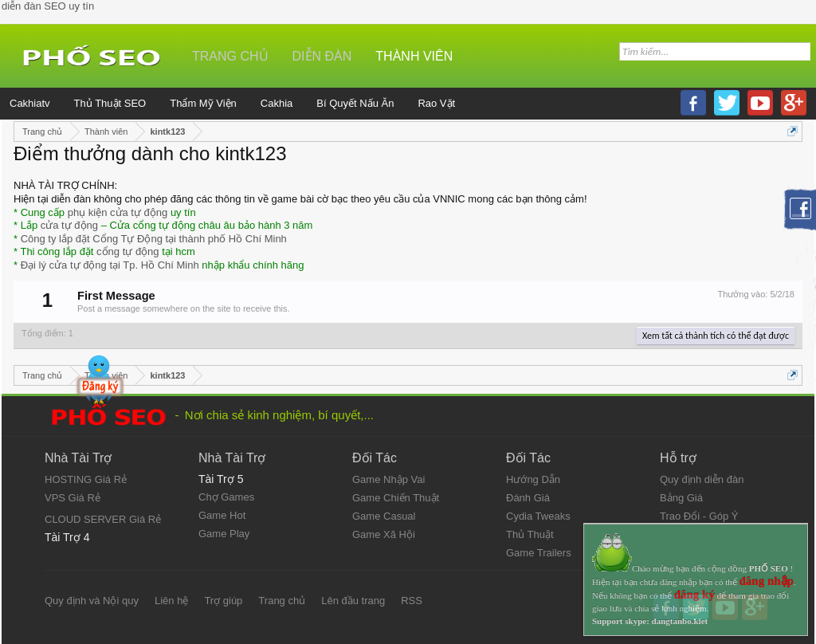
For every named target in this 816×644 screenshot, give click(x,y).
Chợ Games (226, 497)
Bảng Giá (681, 498)
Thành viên (414, 56)
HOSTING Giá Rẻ (86, 479)
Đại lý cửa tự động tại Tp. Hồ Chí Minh (110, 265)
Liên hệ (171, 601)
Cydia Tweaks (538, 516)
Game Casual (384, 516)
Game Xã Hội (384, 534)
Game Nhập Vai (388, 479)
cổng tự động (128, 251)
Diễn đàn (322, 56)
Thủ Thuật (530, 534)
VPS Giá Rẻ (73, 498)
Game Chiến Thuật (396, 498)
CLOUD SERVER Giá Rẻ (103, 519)
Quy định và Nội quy (92, 601)
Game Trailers (539, 553)
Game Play (224, 534)
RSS (412, 601)
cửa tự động (69, 225)
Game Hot (222, 515)
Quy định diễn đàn (702, 479)
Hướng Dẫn (533, 479)
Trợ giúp (223, 601)
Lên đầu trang (353, 601)
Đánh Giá (528, 498)
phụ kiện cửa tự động (118, 212)
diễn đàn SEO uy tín (48, 6)
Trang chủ (230, 56)
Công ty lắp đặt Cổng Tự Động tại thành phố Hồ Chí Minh (154, 239)
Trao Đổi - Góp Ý (699, 516)
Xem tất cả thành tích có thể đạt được (716, 336)
